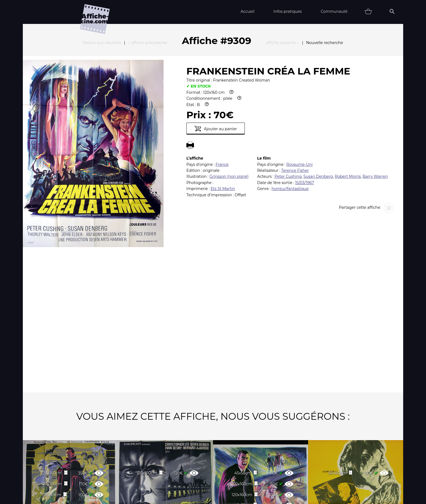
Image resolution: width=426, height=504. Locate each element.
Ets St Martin (223, 129)
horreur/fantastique (290, 129)
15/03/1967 (305, 123)
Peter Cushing (288, 117)
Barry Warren (375, 117)
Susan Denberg (318, 117)
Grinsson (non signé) (229, 117)
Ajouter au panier (216, 69)
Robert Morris (348, 117)
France (222, 105)
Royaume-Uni (300, 105)
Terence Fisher (295, 111)
